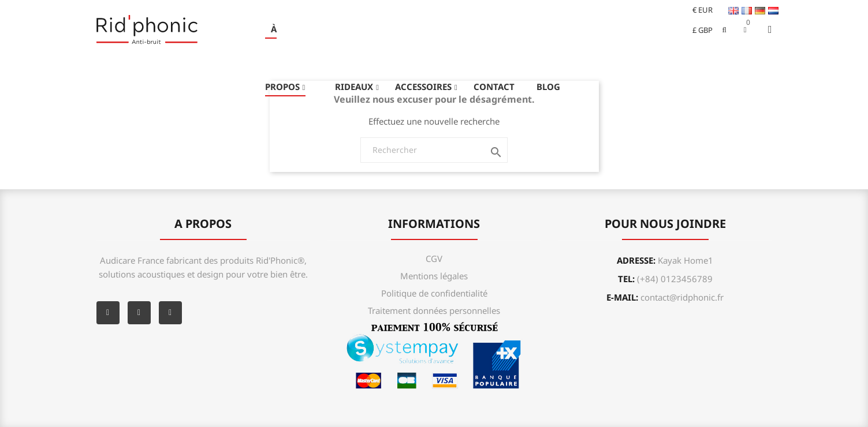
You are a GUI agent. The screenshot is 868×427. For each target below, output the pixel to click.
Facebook (108, 313)
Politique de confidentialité (434, 293)
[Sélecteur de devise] (698, 10)
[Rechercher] (434, 150)
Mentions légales (434, 276)
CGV (434, 259)
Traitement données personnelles (434, 310)
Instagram (170, 313)
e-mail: (665, 297)
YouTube (139, 313)
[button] (745, 29)
